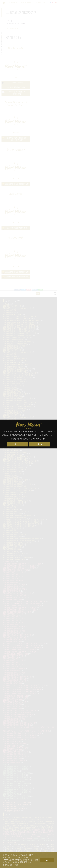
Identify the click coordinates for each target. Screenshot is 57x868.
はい (18, 444)
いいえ (39, 444)
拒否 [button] (37, 860)
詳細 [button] (16, 865)
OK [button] (47, 860)
